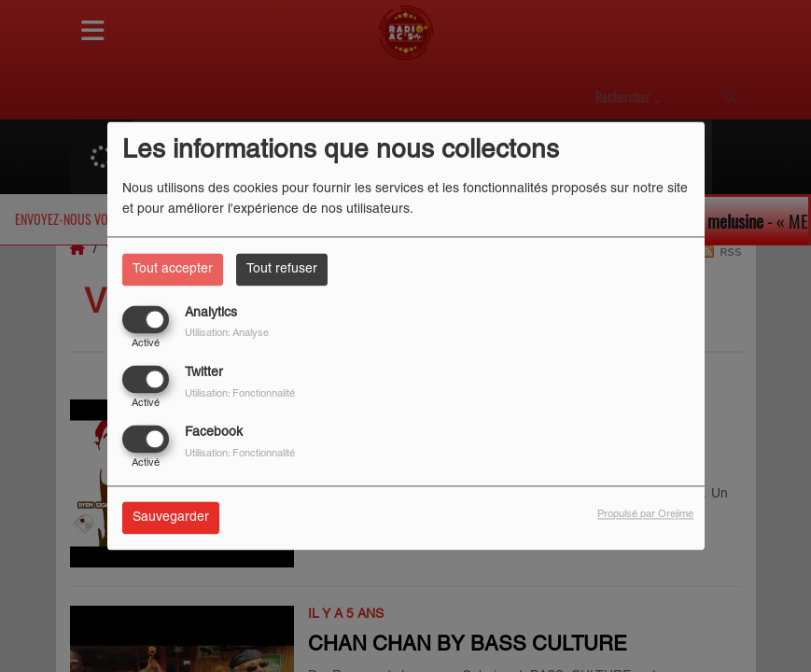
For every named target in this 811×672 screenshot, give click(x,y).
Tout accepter (173, 269)
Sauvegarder (171, 518)
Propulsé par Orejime (645, 515)
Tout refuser (282, 269)
